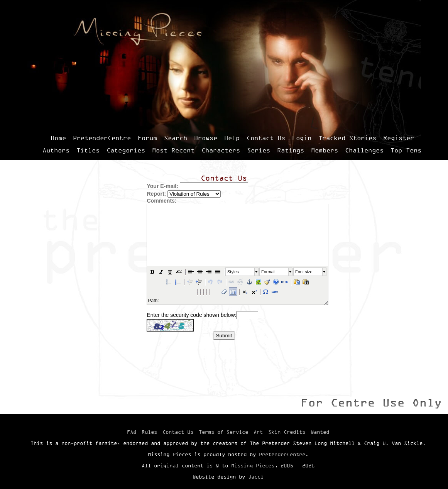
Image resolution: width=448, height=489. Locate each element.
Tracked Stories (347, 138)
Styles (233, 272)
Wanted (320, 432)
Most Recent (173, 150)
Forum (147, 138)
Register (399, 138)
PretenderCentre (102, 138)
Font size (304, 272)
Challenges (364, 150)
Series (259, 150)
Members (325, 150)
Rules (149, 432)
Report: (156, 194)
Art (258, 432)
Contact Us (266, 138)
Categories (126, 150)
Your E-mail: (162, 186)
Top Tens (406, 150)
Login (302, 138)
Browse (206, 138)
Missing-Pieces (253, 465)
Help (232, 138)
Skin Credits (287, 432)
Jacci (256, 477)
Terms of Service (223, 432)
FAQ (132, 432)
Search (176, 138)
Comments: (161, 201)
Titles (88, 150)
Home (58, 138)
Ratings (291, 150)
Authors (56, 150)
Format (268, 272)
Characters (221, 150)
